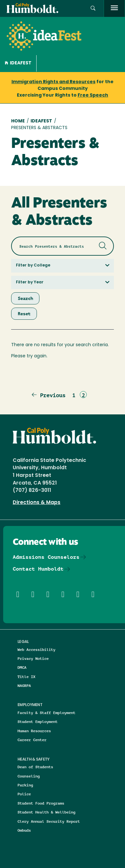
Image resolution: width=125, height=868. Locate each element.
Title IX (26, 677)
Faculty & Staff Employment (46, 713)
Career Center (32, 740)
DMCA (22, 667)
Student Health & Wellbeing (46, 812)
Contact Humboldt (38, 569)
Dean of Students (35, 767)
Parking (25, 785)
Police (24, 794)
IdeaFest (41, 121)
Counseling (29, 776)
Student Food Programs (41, 803)
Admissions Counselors (46, 557)
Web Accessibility (36, 649)
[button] (93, 8)
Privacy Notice (33, 658)
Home (18, 121)
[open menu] (114, 8)
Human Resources (34, 731)
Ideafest (18, 63)
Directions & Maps (37, 503)
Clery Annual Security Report (49, 821)
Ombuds (24, 830)
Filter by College (33, 266)
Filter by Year (30, 282)
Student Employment (38, 722)
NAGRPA (24, 686)
